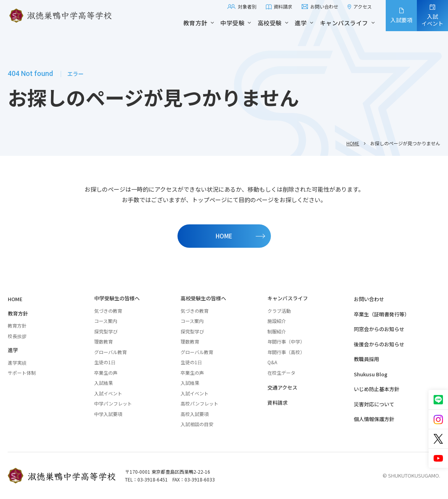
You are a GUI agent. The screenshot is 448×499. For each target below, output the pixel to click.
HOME (353, 143)
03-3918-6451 (153, 479)
